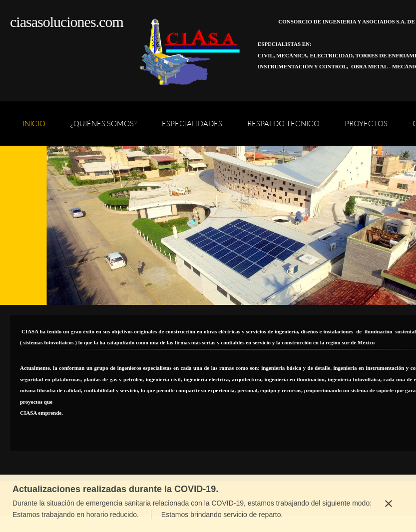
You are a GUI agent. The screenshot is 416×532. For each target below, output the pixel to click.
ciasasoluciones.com (67, 22)
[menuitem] (34, 128)
